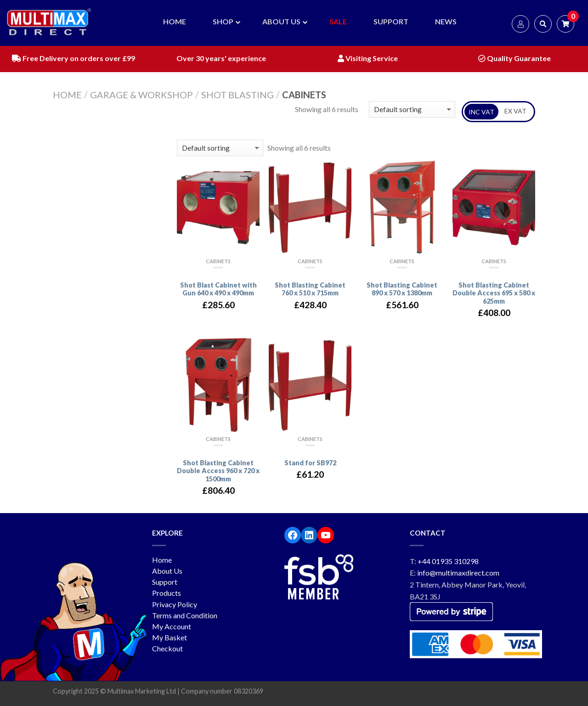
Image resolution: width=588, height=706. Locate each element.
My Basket (170, 637)
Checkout (167, 648)
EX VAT (515, 111)
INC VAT (481, 112)
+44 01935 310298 (448, 561)
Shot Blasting (237, 95)
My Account (172, 626)
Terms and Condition (185, 615)
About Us (167, 571)
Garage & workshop (141, 95)
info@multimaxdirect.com (458, 573)
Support (165, 582)
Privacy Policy (175, 604)
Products (167, 593)
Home (67, 95)
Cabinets (218, 261)
